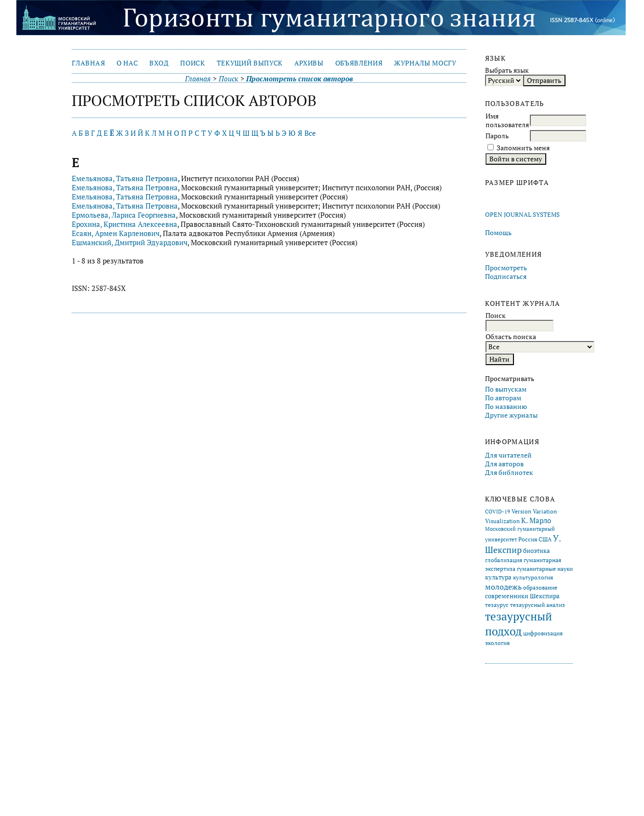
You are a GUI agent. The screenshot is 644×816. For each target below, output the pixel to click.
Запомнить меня (523, 148)
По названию (506, 407)
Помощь (498, 233)
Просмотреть (506, 268)
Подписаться (506, 276)
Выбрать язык (507, 70)
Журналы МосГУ (425, 63)
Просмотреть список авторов (300, 79)
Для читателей (508, 455)
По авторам (503, 398)
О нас (127, 63)
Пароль (497, 136)
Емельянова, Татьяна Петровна (125, 178)
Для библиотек (509, 473)
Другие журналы (511, 415)
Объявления (359, 63)
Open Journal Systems (522, 215)
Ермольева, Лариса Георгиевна (124, 215)
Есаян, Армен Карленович (116, 233)
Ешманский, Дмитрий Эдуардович (130, 243)
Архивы (309, 63)
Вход (159, 63)
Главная (88, 63)
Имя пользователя (507, 120)
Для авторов (504, 464)
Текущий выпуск (250, 63)
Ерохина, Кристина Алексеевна (125, 224)
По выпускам (506, 389)
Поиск (192, 63)
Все (310, 133)
